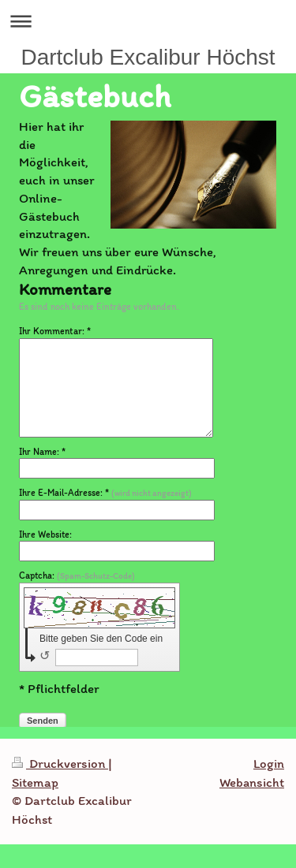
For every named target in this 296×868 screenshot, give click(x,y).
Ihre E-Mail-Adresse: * (105, 493)
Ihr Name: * (42, 452)
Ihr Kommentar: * (55, 331)
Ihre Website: (45, 535)
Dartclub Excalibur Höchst (148, 57)
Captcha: (77, 576)
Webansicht (252, 782)
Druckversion (60, 763)
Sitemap (35, 782)
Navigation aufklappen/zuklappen (148, 21)
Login (269, 763)
